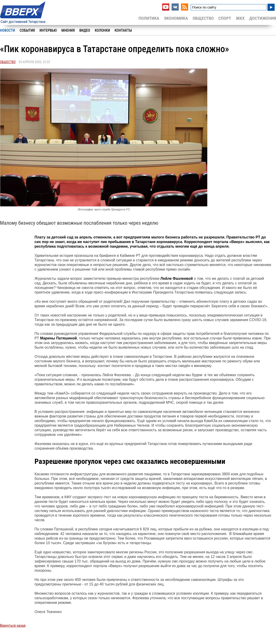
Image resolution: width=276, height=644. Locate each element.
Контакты (123, 30)
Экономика (176, 18)
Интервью (48, 30)
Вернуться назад (13, 626)
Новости (7, 30)
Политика (149, 18)
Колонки (102, 30)
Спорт (225, 18)
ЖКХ (240, 18)
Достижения (263, 18)
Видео (85, 30)
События (27, 30)
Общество (203, 18)
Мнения (68, 30)
